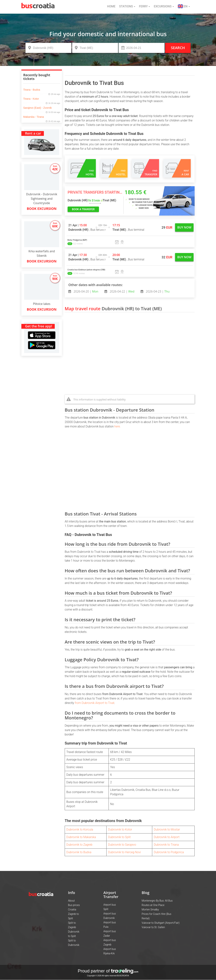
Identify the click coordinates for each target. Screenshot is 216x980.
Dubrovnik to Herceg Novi (124, 852)
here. (117, 426)
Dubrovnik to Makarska (81, 837)
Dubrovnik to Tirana (166, 845)
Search (178, 48)
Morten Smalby (150, 909)
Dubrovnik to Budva (79, 852)
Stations (127, 6)
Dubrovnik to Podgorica (169, 852)
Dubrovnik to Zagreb (79, 845)
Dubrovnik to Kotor (120, 829)
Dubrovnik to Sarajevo (122, 845)
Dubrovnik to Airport (167, 837)
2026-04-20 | (86, 291)
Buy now (184, 227)
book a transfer (83, 209)
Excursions (164, 6)
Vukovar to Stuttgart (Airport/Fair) (161, 923)
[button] (184, 7)
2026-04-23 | (157, 291)
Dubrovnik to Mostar (167, 829)
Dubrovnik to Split (119, 837)
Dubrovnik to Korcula (80, 829)
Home (111, 6)
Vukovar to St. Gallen (153, 927)
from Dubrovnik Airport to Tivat (94, 703)
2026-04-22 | (122, 291)
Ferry (144, 6)
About (71, 901)
